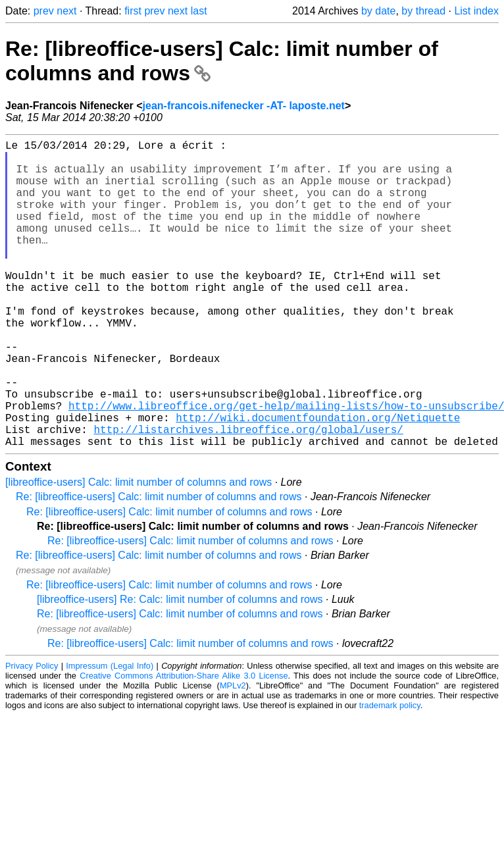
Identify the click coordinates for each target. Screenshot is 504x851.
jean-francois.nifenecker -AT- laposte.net (244, 106)
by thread (423, 11)
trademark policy (390, 774)
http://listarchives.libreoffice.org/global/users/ (248, 495)
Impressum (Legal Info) (110, 734)
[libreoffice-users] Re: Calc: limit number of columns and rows (180, 668)
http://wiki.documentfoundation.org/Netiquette (318, 480)
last (199, 11)
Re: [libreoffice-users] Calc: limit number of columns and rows (159, 565)
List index (476, 11)
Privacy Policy (32, 734)
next (66, 11)
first (133, 11)
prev (44, 11)
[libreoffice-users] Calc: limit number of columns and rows (139, 551)
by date (378, 11)
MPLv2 (233, 754)
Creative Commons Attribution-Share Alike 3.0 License (184, 744)
